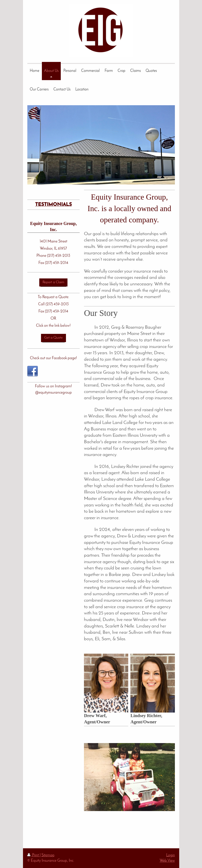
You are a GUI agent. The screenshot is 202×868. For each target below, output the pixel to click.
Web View (167, 861)
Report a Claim (53, 282)
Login (171, 855)
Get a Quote (53, 338)
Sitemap (48, 855)
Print (34, 855)
